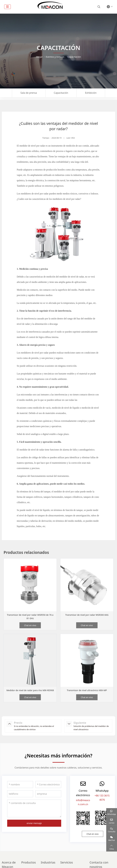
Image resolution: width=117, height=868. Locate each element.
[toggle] (7, 7)
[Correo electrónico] (48, 788)
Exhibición (91, 93)
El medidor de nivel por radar (31, 146)
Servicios (67, 866)
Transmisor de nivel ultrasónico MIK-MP (87, 690)
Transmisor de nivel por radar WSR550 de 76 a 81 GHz (30, 617)
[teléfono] (20, 797)
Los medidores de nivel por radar (33, 194)
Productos (29, 866)
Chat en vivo (30, 625)
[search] (99, 7)
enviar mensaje (34, 827)
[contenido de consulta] (34, 812)
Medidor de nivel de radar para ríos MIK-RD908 (30, 692)
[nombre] (20, 788)
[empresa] (48, 797)
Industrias (48, 866)
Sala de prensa (29, 93)
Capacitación (61, 93)
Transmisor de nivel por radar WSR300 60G (87, 615)
